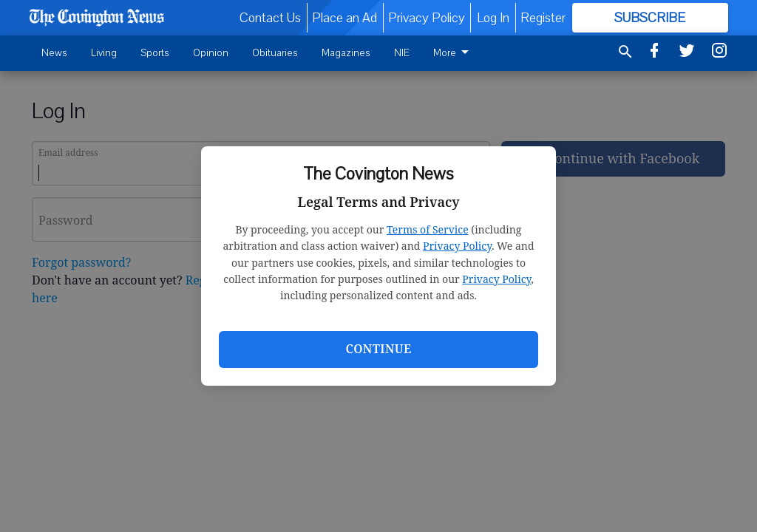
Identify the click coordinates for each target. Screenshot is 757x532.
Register (543, 18)
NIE (402, 53)
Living (104, 53)
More (454, 53)
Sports (155, 53)
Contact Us (270, 18)
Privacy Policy (457, 246)
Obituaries (275, 53)
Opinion (211, 53)
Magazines (346, 53)
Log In (493, 18)
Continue (378, 349)
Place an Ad (344, 18)
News (54, 53)
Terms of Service (428, 229)
